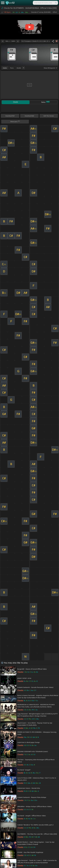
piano (12, 68)
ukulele (19, 68)
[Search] (56, 3)
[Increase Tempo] (18, 41)
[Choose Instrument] (24, 68)
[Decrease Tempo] (3, 41)
